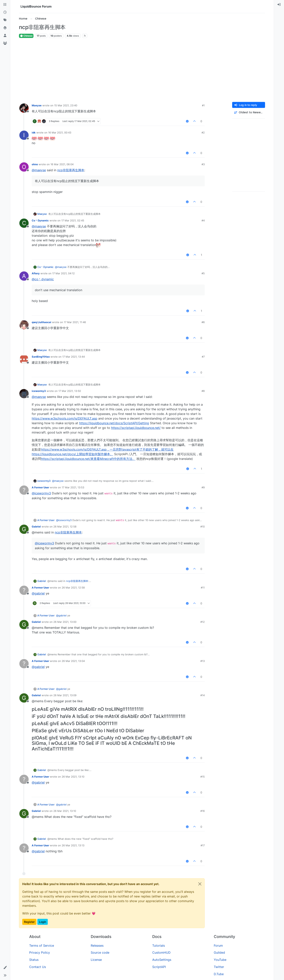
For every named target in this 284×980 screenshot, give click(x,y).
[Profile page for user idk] (24, 135)
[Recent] (5, 12)
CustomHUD (161, 952)
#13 (203, 661)
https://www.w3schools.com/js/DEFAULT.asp (65, 418)
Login (43, 922)
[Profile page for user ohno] (24, 167)
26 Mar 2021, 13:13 (73, 845)
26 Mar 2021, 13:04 (73, 661)
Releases (97, 946)
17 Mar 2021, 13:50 (70, 391)
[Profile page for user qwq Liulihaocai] (24, 325)
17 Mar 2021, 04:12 (63, 273)
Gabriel (36, 527)
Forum (218, 946)
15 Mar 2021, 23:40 (66, 105)
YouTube (220, 960)
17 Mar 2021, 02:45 (73, 220)
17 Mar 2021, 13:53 (73, 487)
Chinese (26, 36)
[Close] (200, 884)
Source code (100, 952)
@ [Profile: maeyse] (39, 170)
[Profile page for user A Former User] (24, 490)
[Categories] (5, 5)
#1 (203, 105)
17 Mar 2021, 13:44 (74, 357)
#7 (203, 357)
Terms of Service (42, 946)
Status (34, 960)
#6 (203, 322)
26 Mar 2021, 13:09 (65, 695)
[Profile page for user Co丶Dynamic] (24, 223)
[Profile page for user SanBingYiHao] (24, 359)
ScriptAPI (159, 967)
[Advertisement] (142, 70)
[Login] (279, 5)
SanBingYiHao (41, 357)
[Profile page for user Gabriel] (24, 529)
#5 (203, 273)
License (96, 960)
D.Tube (219, 974)
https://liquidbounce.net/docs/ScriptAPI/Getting (114, 423)
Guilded (219, 952)
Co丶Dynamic (40, 220)
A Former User (40, 487)
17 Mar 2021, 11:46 (75, 322)
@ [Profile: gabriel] (38, 593)
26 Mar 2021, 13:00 (65, 622)
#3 (203, 164)
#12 (203, 622)
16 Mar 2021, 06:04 (62, 164)
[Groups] (5, 43)
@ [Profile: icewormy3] (41, 493)
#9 (203, 487)
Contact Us (38, 967)
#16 (203, 811)
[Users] (5, 36)
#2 (203, 133)
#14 (203, 695)
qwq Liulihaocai (41, 322)
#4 (203, 220)
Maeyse (37, 105)
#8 (203, 391)
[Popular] (5, 28)
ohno (35, 164)
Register (29, 922)
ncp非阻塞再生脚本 (71, 170)
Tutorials (159, 946)
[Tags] (5, 20)
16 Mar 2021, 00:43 (60, 133)
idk (34, 133)
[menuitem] (279, 5)
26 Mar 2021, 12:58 (65, 527)
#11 (203, 588)
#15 (203, 777)
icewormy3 (39, 391)
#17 (203, 845)
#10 (203, 527)
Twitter (219, 967)
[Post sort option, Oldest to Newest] (249, 112)
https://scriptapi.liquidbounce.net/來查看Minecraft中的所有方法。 (88, 459)
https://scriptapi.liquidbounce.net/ (136, 428)
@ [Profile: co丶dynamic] (43, 279)
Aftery (36, 273)
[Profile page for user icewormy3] (24, 394)
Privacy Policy (40, 952)
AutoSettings (162, 960)
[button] (5, 968)
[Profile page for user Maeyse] (24, 108)
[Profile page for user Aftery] (24, 276)
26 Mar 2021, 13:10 (73, 777)
